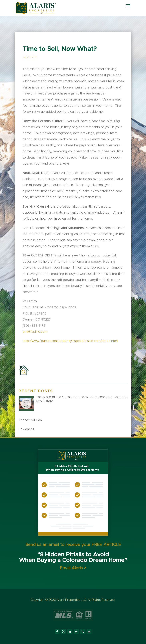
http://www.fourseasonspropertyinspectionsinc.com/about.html (70, 341)
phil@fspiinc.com (35, 332)
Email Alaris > (73, 568)
